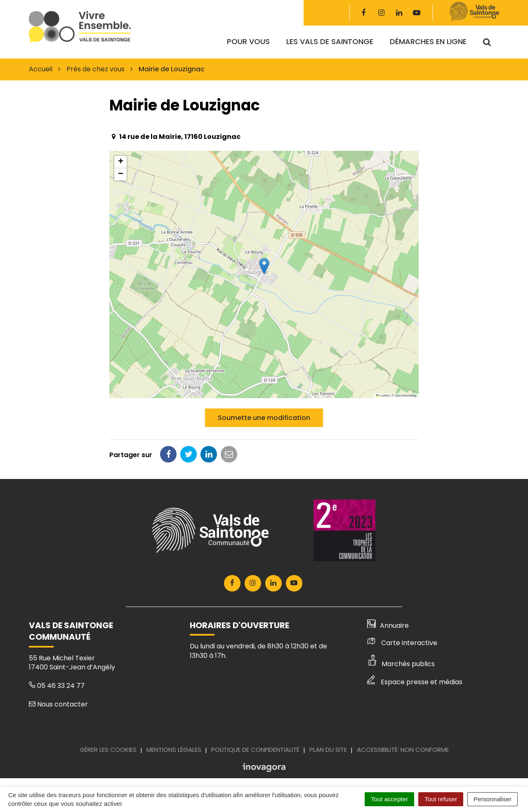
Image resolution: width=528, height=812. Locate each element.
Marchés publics (401, 664)
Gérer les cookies (108, 750)
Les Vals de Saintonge (330, 41)
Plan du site (328, 750)
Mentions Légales (174, 750)
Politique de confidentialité (255, 750)
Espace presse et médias (415, 682)
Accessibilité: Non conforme (403, 750)
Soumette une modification (264, 418)
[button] (264, 266)
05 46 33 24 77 (57, 686)
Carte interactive (402, 643)
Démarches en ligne (428, 41)
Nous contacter (58, 704)
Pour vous (248, 41)
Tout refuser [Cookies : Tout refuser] (441, 799)
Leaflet (382, 395)
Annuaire (388, 625)
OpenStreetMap (406, 395)
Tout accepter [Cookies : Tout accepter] (389, 799)
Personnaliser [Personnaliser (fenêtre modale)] (493, 799)
